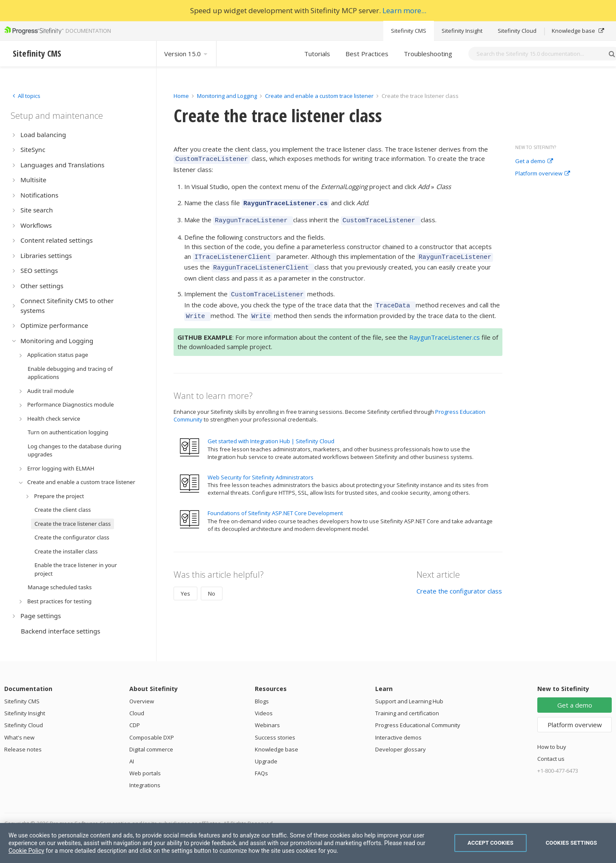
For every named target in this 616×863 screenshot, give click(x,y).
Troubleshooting (428, 54)
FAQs (261, 773)
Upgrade (266, 761)
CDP (135, 725)
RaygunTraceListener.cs (445, 327)
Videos (264, 713)
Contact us (551, 759)
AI (132, 761)
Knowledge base (578, 31)
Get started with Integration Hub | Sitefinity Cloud (271, 431)
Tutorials (317, 54)
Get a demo (534, 161)
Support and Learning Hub (409, 701)
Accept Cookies (491, 843)
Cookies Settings (572, 843)
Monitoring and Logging (227, 96)
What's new (19, 737)
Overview (142, 701)
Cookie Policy (26, 851)
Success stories (275, 737)
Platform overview (543, 174)
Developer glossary (401, 749)
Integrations (145, 785)
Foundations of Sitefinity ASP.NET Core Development (275, 503)
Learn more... (404, 10)
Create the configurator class (459, 581)
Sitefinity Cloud (517, 31)
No (212, 583)
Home (181, 96)
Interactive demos (398, 737)
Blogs (262, 701)
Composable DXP (152, 737)
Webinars (267, 725)
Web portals (145, 773)
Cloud (137, 713)
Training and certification (407, 713)
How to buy (552, 747)
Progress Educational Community (418, 725)
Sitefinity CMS (409, 31)
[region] (308, 843)
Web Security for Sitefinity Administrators (261, 467)
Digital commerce (151, 749)
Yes (185, 583)
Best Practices (367, 54)
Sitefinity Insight (462, 31)
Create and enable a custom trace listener (319, 96)
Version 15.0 (186, 54)
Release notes (23, 749)
